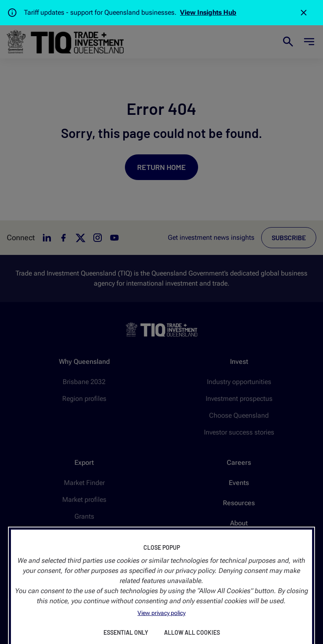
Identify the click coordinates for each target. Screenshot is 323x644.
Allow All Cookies (192, 632)
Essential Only (126, 632)
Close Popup (162, 547)
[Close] (304, 13)
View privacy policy (161, 613)
